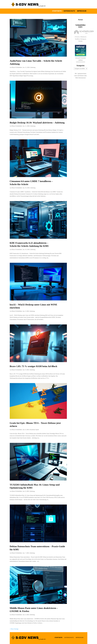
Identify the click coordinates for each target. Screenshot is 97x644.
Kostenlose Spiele (34, 430)
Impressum (82, 11)
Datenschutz (69, 11)
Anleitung (33, 67)
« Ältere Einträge (14, 629)
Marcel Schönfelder (17, 67)
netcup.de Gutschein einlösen (81, 64)
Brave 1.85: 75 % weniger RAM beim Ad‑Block (34, 366)
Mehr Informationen (81, 78)
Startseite (57, 11)
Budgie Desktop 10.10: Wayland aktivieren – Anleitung (37, 123)
